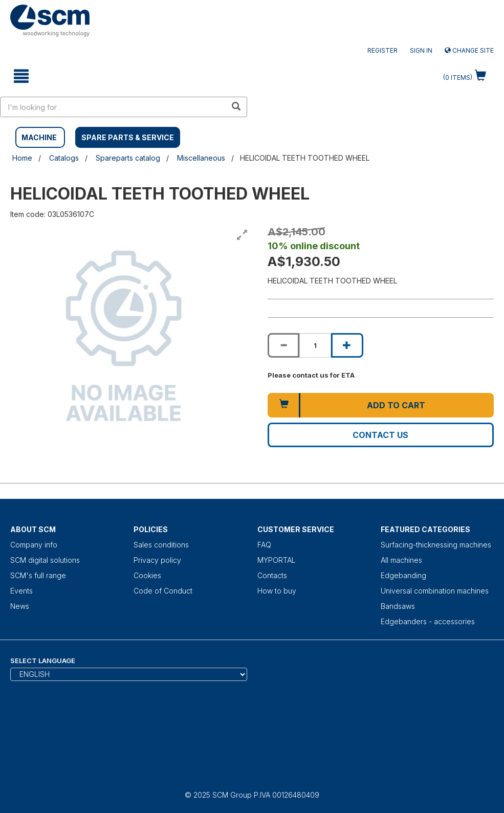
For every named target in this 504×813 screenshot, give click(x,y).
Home (22, 158)
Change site (469, 50)
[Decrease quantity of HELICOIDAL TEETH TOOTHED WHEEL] (283, 345)
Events (21, 591)
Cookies (147, 575)
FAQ (264, 545)
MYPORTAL (277, 560)
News (20, 606)
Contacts (272, 575)
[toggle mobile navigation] (21, 76)
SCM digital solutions (45, 560)
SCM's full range (38, 575)
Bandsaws (398, 606)
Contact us (380, 435)
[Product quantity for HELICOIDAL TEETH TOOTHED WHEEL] (315, 345)
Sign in (421, 50)
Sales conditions (161, 545)
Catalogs (64, 158)
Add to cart (396, 405)
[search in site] (114, 107)
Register (382, 50)
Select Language (43, 661)
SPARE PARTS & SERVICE (128, 137)
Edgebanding (403, 575)
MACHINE (39, 137)
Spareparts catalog (128, 158)
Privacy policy (157, 560)
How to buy (277, 591)
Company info (34, 545)
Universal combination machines (435, 591)
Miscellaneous (201, 158)
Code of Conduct (163, 591)
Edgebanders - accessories (428, 621)
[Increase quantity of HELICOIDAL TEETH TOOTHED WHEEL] (347, 345)
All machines (401, 560)
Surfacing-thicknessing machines (436, 545)
